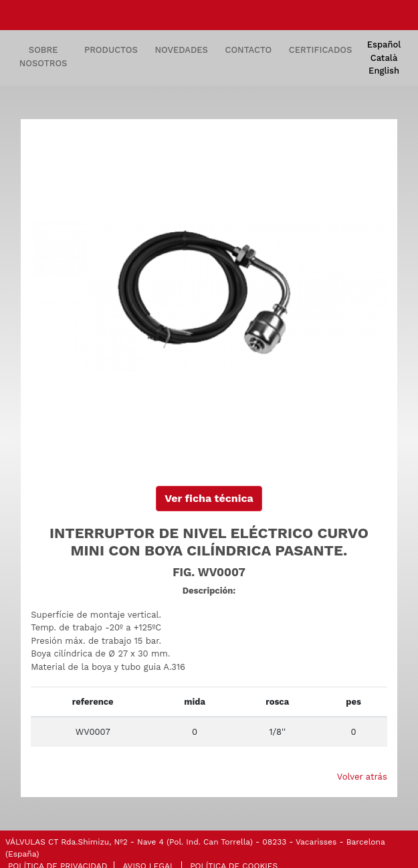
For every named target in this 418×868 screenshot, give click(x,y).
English (384, 71)
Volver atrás (362, 777)
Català (384, 58)
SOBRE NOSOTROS (43, 57)
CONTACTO (249, 50)
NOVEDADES (181, 50)
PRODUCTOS (111, 50)
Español (384, 45)
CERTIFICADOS (320, 50)
